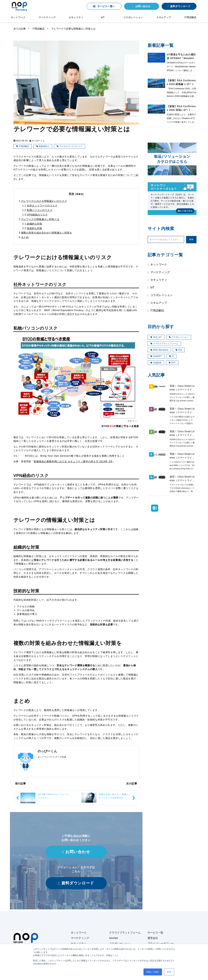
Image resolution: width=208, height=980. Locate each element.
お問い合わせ (143, 6)
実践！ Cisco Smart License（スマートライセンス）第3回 (182, 435)
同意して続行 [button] (153, 972)
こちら (116, 955)
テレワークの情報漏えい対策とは (40, 219)
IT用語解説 (190, 17)
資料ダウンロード (180, 6)
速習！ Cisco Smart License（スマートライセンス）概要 (182, 480)
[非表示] (79, 194)
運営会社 (153, 938)
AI (171, 356)
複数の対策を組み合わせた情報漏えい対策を (47, 233)
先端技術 (156, 363)
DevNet (114, 938)
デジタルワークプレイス (71, 146)
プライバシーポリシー (161, 943)
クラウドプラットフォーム (164, 344)
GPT (172, 363)
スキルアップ (164, 17)
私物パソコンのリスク (40, 210)
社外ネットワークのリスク (42, 206)
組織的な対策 (35, 224)
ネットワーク (18, 17)
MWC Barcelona (159, 350)
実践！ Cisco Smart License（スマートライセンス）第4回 (182, 390)
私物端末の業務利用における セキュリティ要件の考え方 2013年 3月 (73, 461)
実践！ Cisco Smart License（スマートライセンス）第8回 (182, 458)
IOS (179, 350)
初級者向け (44, 146)
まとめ (25, 237)
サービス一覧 (155, 933)
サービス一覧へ (106, 6)
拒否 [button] (169, 972)
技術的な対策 (35, 228)
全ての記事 (20, 29)
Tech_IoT (156, 337)
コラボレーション (133, 17)
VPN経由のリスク (37, 215)
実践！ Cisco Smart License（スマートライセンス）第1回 (182, 412)
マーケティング (47, 17)
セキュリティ (76, 17)
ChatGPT (156, 356)
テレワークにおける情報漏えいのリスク (44, 201)
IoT (103, 17)
